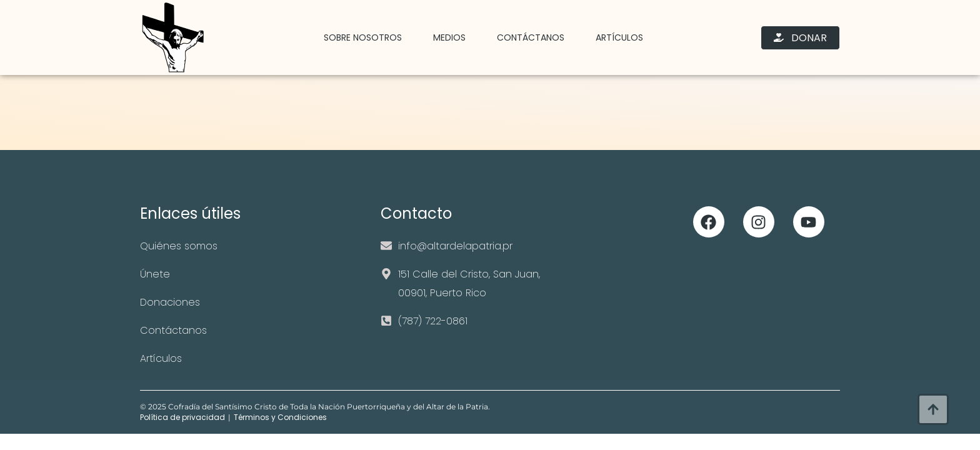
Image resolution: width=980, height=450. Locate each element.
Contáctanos (531, 37)
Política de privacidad (182, 417)
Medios (449, 37)
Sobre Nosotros (363, 37)
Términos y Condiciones (280, 417)
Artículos (619, 37)
